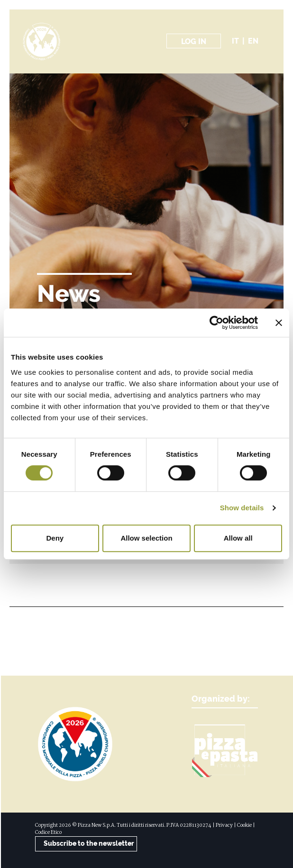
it (235, 41)
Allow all (238, 538)
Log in (194, 41)
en (253, 41)
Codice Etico (48, 833)
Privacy (224, 826)
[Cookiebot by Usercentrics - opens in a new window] (216, 323)
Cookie (244, 826)
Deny (55, 538)
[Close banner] (279, 323)
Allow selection (146, 538)
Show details (242, 508)
